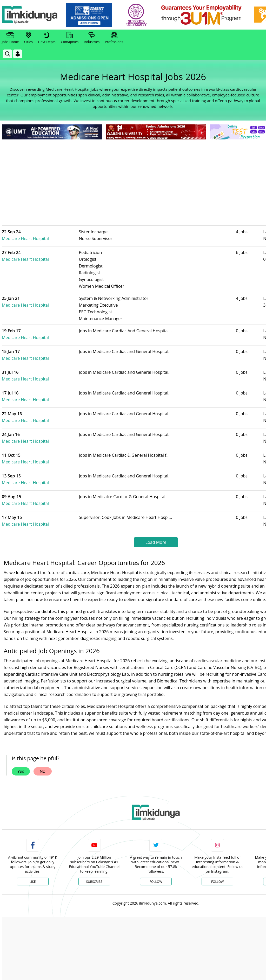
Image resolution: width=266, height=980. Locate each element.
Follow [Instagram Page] (217, 862)
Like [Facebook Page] (33, 862)
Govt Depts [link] (47, 38)
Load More (156, 522)
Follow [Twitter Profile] (156, 862)
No (43, 751)
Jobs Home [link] (10, 38)
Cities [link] (28, 38)
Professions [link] (114, 38)
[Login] (18, 54)
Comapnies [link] (70, 38)
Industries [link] (92, 38)
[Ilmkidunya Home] (30, 15)
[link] (90, 15)
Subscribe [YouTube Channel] (94, 862)
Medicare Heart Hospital (48, 232)
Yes (21, 751)
